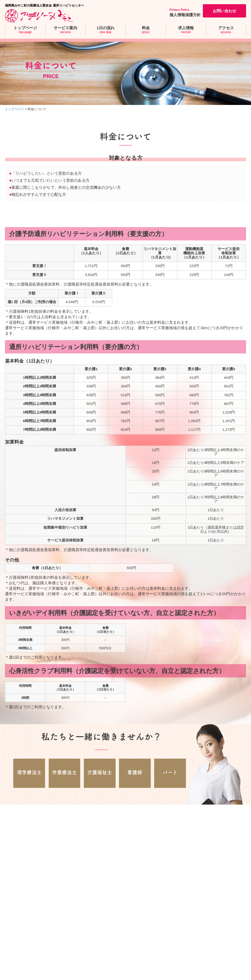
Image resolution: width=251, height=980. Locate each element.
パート (170, 772)
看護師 (135, 772)
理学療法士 (29, 772)
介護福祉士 (100, 772)
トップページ (14, 109)
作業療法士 (64, 772)
